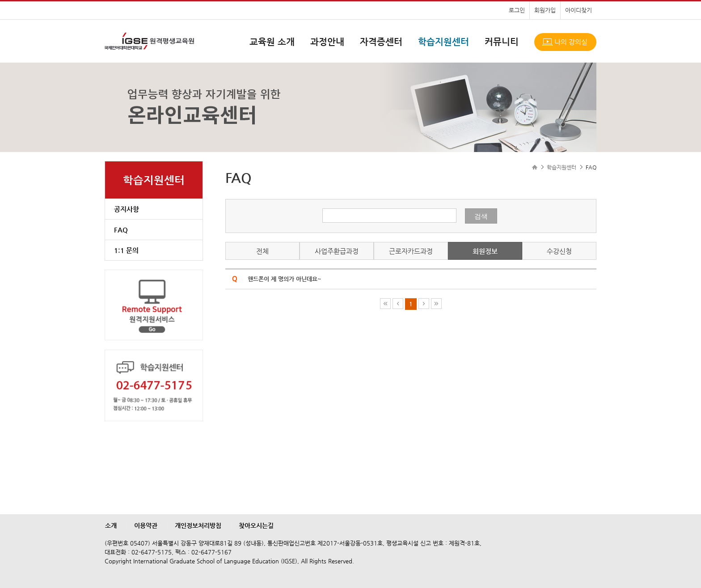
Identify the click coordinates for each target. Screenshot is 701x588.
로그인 (517, 10)
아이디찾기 (579, 10)
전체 (262, 251)
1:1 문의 (126, 250)
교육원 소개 (272, 42)
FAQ (121, 230)
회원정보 (485, 251)
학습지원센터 (443, 42)
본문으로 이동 (0, 0)
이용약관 (146, 525)
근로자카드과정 (411, 251)
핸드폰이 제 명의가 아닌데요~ (285, 279)
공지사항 (127, 209)
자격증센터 (381, 42)
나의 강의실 (571, 42)
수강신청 (559, 251)
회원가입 (545, 10)
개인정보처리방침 (198, 525)
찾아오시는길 (256, 525)
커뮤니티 (502, 42)
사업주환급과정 (337, 251)
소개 (111, 525)
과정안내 (327, 42)
